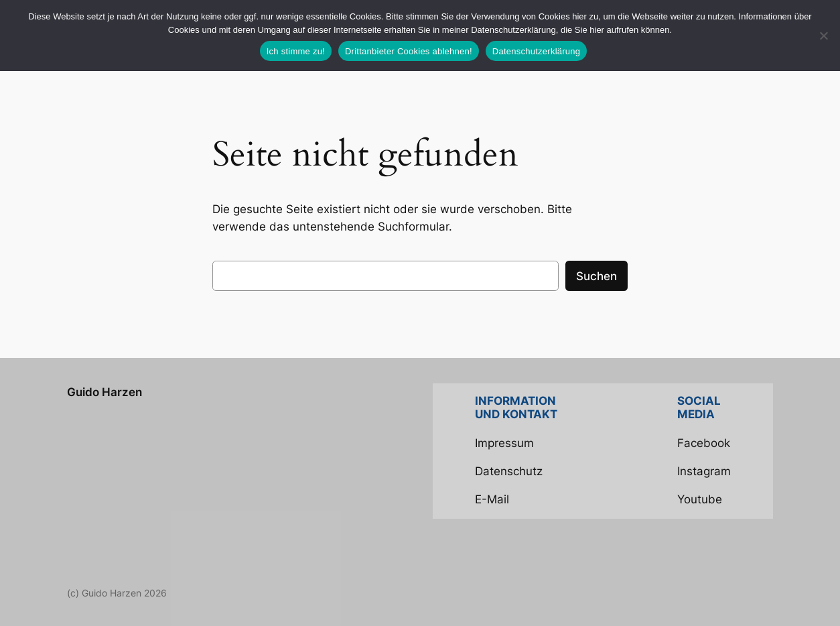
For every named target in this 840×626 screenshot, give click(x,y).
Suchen (597, 276)
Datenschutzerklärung (536, 51)
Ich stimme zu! (296, 51)
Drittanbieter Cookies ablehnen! (409, 51)
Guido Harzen (104, 392)
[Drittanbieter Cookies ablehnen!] (823, 36)
